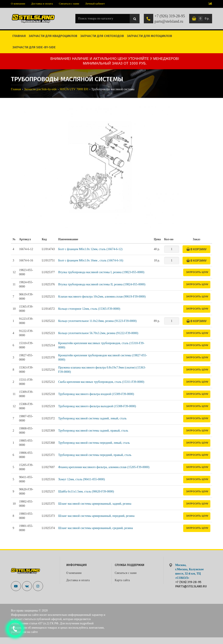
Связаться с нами (69, 4)
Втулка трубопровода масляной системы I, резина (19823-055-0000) (101, 272)
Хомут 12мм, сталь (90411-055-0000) (82, 479)
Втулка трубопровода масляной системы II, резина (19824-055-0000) (102, 284)
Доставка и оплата (42, 4)
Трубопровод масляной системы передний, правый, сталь (95, 455)
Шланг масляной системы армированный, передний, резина (96, 516)
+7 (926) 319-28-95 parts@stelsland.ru (170, 19)
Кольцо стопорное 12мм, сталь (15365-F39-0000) (89, 309)
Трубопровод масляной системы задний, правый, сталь (93, 431)
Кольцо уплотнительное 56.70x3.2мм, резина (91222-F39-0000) (98, 333)
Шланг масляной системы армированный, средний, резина (96, 528)
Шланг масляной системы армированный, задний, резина (95, 504)
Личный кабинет (95, 4)
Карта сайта (122, 580)
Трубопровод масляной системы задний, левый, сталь (92, 418)
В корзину (196, 249)
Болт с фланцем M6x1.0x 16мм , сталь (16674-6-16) (91, 260)
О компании (18, 4)
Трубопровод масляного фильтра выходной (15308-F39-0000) (97, 406)
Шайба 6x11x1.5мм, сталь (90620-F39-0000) (86, 491)
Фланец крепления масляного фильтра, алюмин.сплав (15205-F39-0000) (104, 467)
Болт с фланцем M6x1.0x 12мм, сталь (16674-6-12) (90, 249)
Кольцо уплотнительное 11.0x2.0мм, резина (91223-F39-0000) (97, 321)
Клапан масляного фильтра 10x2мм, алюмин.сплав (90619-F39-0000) (102, 297)
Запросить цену (197, 272)
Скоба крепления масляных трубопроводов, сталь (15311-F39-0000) (101, 382)
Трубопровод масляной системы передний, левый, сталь (94, 443)
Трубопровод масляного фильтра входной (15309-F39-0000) (96, 394)
